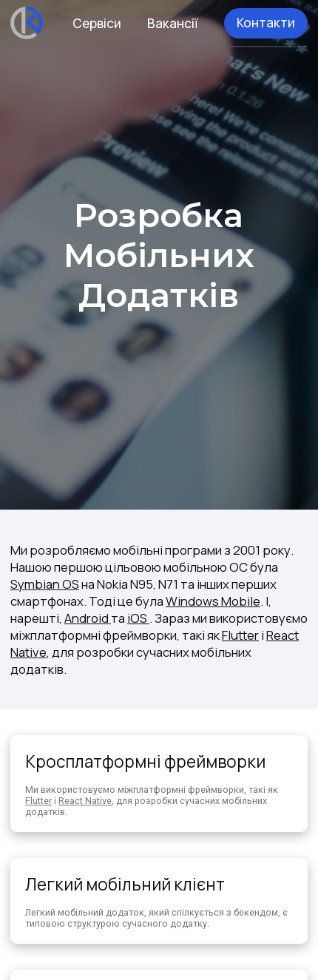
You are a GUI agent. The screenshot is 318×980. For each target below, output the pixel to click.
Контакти (266, 23)
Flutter (240, 635)
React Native (85, 801)
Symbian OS (45, 584)
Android (88, 618)
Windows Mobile (213, 601)
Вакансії (173, 23)
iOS (138, 618)
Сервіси (97, 23)
